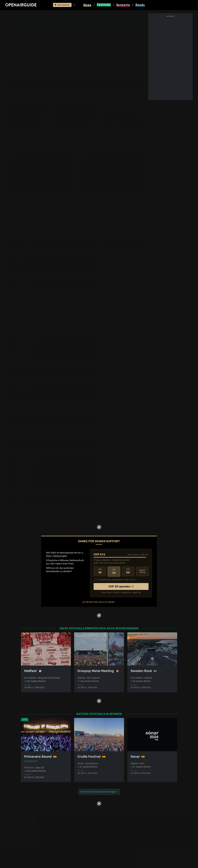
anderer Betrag (142, 571)
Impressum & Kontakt (112, 840)
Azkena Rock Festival (51, 14)
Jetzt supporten (62, 5)
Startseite (10, 14)
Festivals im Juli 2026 (32, 847)
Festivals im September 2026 (36, 850)
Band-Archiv (93, 38)
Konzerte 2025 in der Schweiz (76, 847)
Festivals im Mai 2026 (32, 840)
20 (114, 572)
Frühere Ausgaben (96, 36)
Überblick (47, 36)
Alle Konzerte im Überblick (74, 853)
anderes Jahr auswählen (75, 71)
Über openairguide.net (112, 827)
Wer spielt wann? (22, 38)
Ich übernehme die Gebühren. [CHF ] (116, 580)
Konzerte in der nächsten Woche (77, 837)
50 (128, 572)
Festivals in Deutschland (34, 833)
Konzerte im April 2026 (73, 840)
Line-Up (17, 36)
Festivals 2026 (29, 837)
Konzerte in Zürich (70, 830)
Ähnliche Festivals (66, 38)
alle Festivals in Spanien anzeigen (98, 792)
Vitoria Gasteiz (111, 25)
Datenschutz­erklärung (112, 837)
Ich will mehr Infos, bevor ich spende (98, 602)
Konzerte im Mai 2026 (72, 843)
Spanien (34, 14)
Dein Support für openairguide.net (118, 830)
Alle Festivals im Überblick (34, 853)
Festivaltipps (28, 827)
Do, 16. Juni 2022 (124, 240)
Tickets (45, 38)
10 (100, 572)
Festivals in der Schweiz (33, 830)
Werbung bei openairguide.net (116, 833)
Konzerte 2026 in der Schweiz (76, 850)
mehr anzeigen (39, 185)
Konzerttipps (67, 827)
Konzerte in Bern (69, 833)
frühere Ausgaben (73, 14)
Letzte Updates (64, 36)
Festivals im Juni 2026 (33, 843)
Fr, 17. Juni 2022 (124, 249)
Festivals (23, 14)
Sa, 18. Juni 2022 (124, 257)
